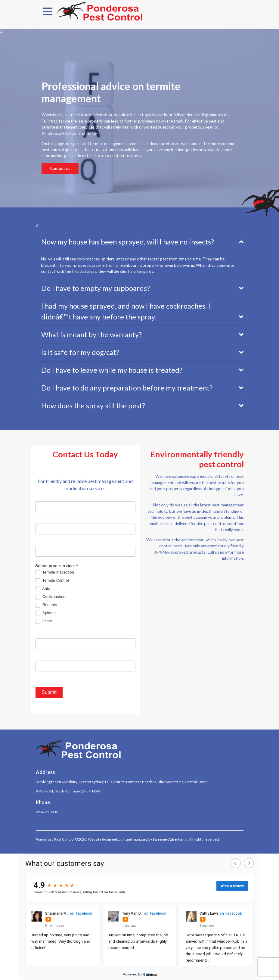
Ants (43, 589)
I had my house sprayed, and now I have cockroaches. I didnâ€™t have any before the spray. (126, 311)
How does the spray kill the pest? (93, 406)
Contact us (60, 168)
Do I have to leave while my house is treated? (112, 370)
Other (44, 621)
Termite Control (52, 581)
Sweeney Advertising (170, 839)
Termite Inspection (55, 572)
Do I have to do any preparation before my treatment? (127, 388)
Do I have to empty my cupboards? (96, 288)
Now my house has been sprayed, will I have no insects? (128, 242)
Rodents (46, 605)
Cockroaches (50, 597)
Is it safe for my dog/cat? (80, 352)
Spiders (45, 613)
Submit (49, 692)
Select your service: (57, 566)
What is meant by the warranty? (91, 334)
